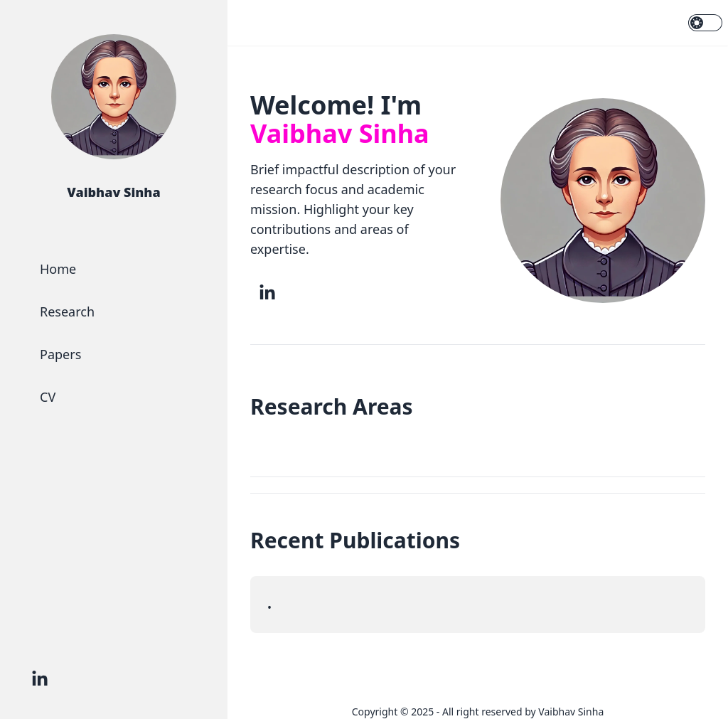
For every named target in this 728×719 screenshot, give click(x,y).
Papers (60, 354)
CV (48, 397)
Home (58, 269)
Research (67, 311)
